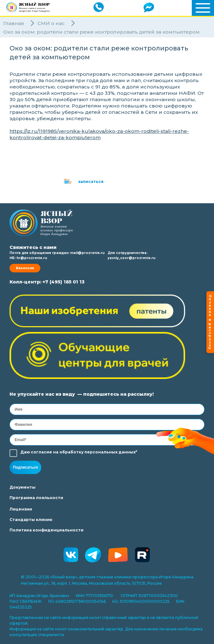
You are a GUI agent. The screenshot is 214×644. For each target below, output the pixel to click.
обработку (71, 452)
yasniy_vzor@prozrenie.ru (131, 258)
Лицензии (21, 509)
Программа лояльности (36, 498)
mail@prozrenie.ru (87, 253)
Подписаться (25, 467)
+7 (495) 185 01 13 (64, 282)
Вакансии (25, 268)
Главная (14, 23)
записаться (91, 182)
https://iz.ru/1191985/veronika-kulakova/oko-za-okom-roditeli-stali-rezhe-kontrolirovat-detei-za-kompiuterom (99, 134)
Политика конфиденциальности (47, 530)
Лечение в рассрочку (210, 322)
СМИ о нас (51, 23)
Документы (23, 487)
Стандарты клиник (31, 520)
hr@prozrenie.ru (32, 258)
